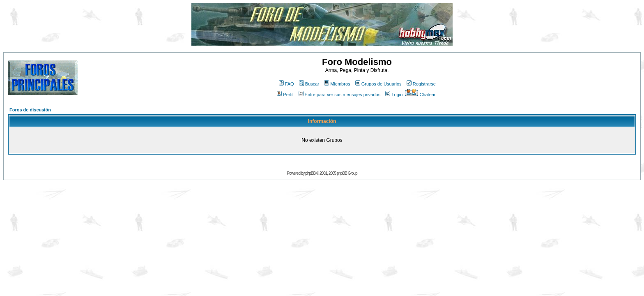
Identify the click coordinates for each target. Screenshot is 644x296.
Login (394, 95)
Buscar (309, 84)
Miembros (337, 84)
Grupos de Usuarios (378, 84)
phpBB (310, 173)
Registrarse (421, 84)
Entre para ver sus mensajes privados (340, 95)
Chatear (420, 95)
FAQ (286, 84)
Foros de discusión (30, 110)
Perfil (285, 95)
